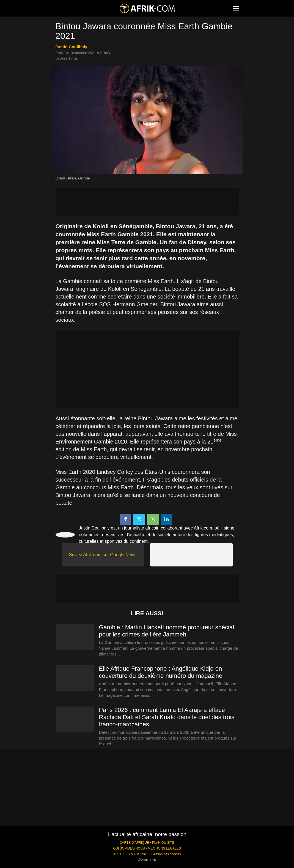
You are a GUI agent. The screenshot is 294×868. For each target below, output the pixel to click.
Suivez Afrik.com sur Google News (103, 555)
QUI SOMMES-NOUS (129, 848)
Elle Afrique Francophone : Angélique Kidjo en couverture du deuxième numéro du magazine (161, 672)
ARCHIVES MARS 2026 (131, 854)
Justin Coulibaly (72, 47)
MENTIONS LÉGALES (164, 848)
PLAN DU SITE (163, 843)
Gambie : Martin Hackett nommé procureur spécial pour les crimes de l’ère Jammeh (167, 631)
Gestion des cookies (166, 854)
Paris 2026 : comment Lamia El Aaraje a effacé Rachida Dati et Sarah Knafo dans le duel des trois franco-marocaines (167, 717)
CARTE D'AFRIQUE (134, 843)
